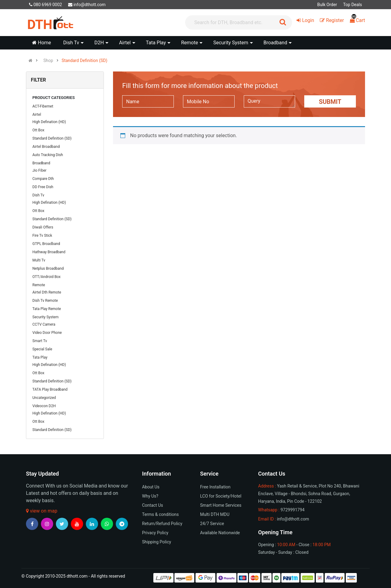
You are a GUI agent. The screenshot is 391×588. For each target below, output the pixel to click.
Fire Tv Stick (42, 236)
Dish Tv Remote (45, 301)
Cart (357, 20)
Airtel (37, 115)
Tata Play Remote (47, 309)
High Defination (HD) (49, 122)
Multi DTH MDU (215, 514)
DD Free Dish (43, 187)
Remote (39, 285)
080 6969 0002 (46, 5)
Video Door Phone (47, 333)
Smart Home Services (221, 505)
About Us (151, 487)
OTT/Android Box (46, 277)
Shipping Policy (157, 542)
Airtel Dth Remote (47, 292)
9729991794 (292, 510)
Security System (46, 317)
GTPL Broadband (46, 244)
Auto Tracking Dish (48, 155)
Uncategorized (44, 398)
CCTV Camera (44, 324)
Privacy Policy (155, 533)
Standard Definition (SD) (85, 60)
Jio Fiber (39, 170)
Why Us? (150, 496)
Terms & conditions (160, 514)
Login (305, 20)
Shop (48, 60)
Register (332, 20)
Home (42, 43)
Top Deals (353, 5)
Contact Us (153, 505)
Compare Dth (43, 179)
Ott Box (38, 130)
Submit (330, 102)
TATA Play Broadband (50, 389)
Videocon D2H (44, 406)
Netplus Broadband (48, 268)
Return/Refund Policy (162, 524)
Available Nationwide (220, 533)
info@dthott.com (87, 5)
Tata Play (40, 357)
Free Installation (215, 487)
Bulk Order (327, 5)
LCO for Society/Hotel (221, 496)
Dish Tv (38, 195)
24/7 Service (212, 524)
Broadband (41, 163)
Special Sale (42, 349)
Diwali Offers (43, 227)
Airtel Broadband (46, 147)
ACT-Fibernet (43, 106)
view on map (42, 511)
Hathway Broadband (49, 252)
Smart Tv (40, 341)
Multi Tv (39, 260)
